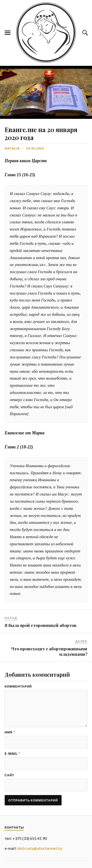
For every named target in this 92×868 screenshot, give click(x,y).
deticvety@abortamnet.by (40, 848)
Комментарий (18, 686)
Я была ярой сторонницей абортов (40, 625)
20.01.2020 (35, 148)
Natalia (12, 148)
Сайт (9, 775)
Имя (10, 732)
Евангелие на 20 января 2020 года (41, 133)
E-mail (12, 754)
